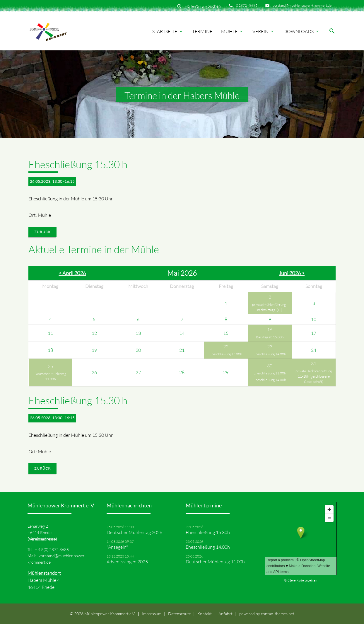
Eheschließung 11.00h (270, 373)
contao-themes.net (278, 614)
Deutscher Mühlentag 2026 (134, 532)
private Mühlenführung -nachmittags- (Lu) (270, 307)
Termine (202, 31)
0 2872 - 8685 (247, 5)
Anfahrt (225, 614)
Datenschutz (179, 614)
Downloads (302, 31)
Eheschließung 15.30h (226, 354)
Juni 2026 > (292, 273)
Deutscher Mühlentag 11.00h (50, 376)
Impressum (152, 614)
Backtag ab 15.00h (270, 337)
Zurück (42, 232)
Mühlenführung (203, 6)
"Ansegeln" (117, 547)
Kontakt (205, 614)
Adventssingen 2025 (127, 562)
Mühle (232, 31)
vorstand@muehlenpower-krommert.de (302, 5)
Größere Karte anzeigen (301, 580)
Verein (264, 31)
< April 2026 (72, 273)
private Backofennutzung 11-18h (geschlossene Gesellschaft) (314, 376)
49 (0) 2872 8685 (53, 549)
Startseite (168, 31)
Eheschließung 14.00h (270, 354)
